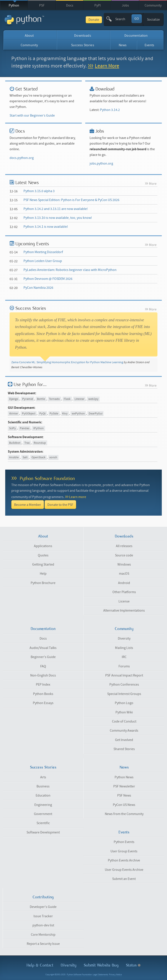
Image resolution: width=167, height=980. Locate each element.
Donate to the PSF (60, 505)
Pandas (25, 428)
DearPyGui (96, 414)
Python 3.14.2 (110, 110)
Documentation (136, 36)
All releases (124, 546)
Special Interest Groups (124, 694)
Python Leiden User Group (43, 261)
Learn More (107, 66)
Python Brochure (43, 583)
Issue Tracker (43, 916)
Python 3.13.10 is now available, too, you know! (58, 218)
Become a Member (28, 505)
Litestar (79, 399)
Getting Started (43, 564)
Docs (70, 5)
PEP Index (43, 685)
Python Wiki (124, 712)
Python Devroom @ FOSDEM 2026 (48, 279)
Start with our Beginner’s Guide (32, 115)
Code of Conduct (124, 721)
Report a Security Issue (43, 944)
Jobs (125, 5)
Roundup (40, 443)
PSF (42, 5)
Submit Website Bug (101, 965)
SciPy (13, 428)
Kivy (65, 414)
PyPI (98, 5)
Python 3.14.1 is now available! (46, 227)
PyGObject (29, 414)
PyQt (43, 414)
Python (14, 5)
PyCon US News (124, 805)
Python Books (43, 694)
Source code (124, 555)
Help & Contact (40, 965)
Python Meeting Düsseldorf (43, 252)
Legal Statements (100, 975)
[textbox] (123, 19)
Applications (43, 546)
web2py (93, 399)
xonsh (53, 457)
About (29, 36)
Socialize (153, 20)
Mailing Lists (124, 648)
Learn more (78, 497)
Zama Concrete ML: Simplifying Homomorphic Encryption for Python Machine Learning (67, 362)
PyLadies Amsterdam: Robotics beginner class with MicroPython (70, 270)
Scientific (43, 823)
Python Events (124, 842)
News (123, 45)
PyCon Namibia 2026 (38, 288)
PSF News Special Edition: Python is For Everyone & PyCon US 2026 (71, 200)
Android (124, 583)
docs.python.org (22, 158)
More (153, 184)
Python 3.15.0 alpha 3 (39, 191)
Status (133, 965)
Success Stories (83, 45)
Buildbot (15, 443)
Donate (94, 20)
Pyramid (28, 399)
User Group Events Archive (124, 870)
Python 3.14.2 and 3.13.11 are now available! (56, 209)
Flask (67, 399)
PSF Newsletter (124, 786)
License (124, 601)
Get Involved (124, 740)
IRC (124, 657)
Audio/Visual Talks (43, 648)
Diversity (124, 638)
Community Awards (124, 731)
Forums (124, 666)
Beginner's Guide (43, 657)
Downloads (83, 36)
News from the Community (124, 814)
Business (43, 786)
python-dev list (43, 925)
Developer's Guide (43, 907)
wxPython (78, 414)
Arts (43, 777)
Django (14, 399)
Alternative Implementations (124, 610)
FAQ (43, 666)
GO (137, 19)
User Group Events (124, 851)
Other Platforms (124, 592)
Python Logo (124, 703)
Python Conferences (124, 685)
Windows (124, 564)
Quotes (43, 555)
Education (43, 795)
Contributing (43, 897)
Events (149, 45)
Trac (27, 443)
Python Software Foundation (47, 478)
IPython (38, 428)
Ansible (14, 457)
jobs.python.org (101, 163)
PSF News (124, 795)
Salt (25, 457)
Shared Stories (124, 749)
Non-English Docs (43, 675)
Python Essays (43, 703)
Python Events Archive (124, 860)
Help (43, 574)
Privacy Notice (115, 975)
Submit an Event (124, 879)
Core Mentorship (43, 935)
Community (153, 5)
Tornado (54, 399)
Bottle (41, 399)
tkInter (14, 414)
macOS (124, 574)
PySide (54, 414)
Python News (124, 777)
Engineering (43, 805)
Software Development (43, 832)
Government (43, 814)
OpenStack (38, 457)
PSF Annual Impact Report (124, 675)
